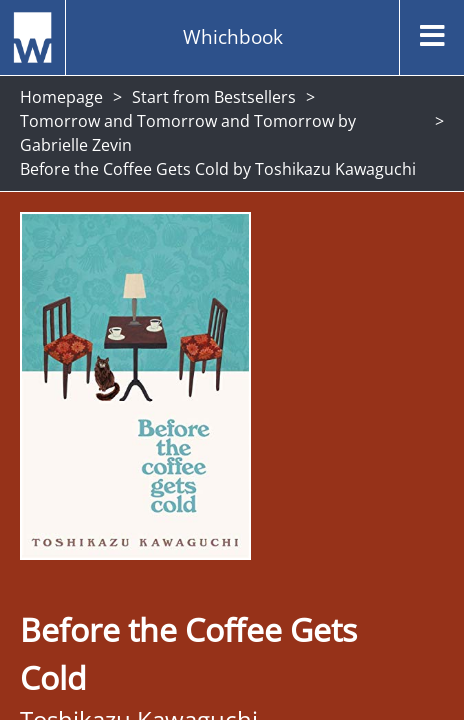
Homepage (61, 97)
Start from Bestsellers (214, 97)
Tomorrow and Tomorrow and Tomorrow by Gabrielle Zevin (188, 133)
